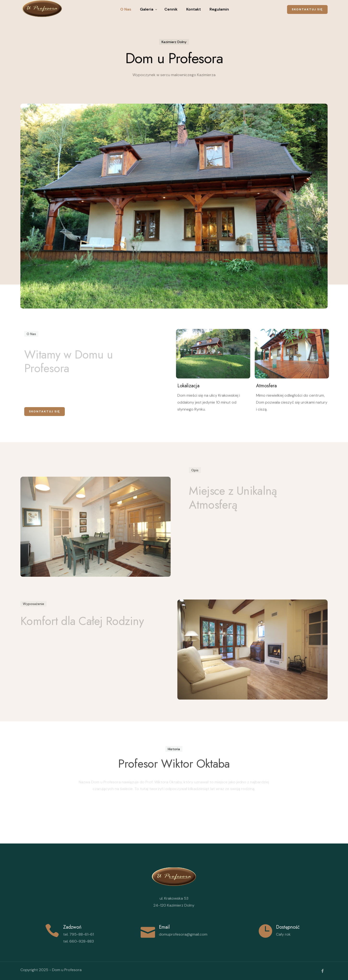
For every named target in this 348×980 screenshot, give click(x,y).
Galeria (147, 9)
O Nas (126, 9)
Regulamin (219, 9)
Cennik (171, 9)
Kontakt (194, 9)
